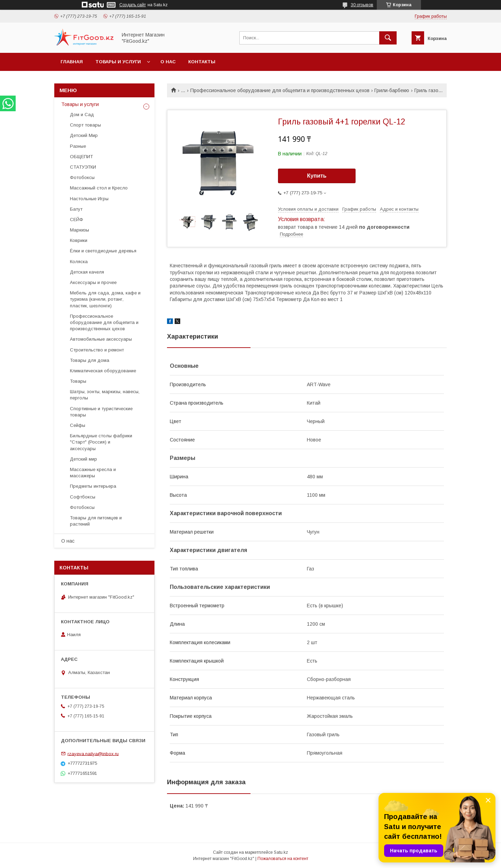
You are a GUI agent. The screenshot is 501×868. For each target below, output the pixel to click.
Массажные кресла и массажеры (93, 473)
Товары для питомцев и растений (96, 521)
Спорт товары (85, 125)
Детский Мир (84, 135)
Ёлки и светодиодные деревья (103, 251)
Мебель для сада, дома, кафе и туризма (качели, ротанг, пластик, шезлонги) (105, 299)
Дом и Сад (82, 115)
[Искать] (388, 38)
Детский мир (83, 459)
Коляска (79, 262)
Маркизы (79, 230)
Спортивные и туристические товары (101, 412)
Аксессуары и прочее (93, 282)
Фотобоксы (82, 177)
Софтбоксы (83, 497)
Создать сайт (133, 5)
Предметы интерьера (93, 486)
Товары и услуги (118, 62)
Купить (317, 176)
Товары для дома (90, 360)
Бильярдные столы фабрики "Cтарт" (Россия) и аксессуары (101, 442)
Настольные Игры (89, 199)
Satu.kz (281, 852)
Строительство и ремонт (97, 350)
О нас (168, 62)
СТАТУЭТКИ (83, 167)
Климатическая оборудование (103, 371)
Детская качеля (87, 272)
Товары (78, 381)
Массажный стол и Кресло (99, 188)
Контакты (202, 62)
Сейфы (78, 425)
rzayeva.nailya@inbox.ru (93, 753)
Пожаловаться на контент (283, 859)
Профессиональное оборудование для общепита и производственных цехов (280, 90)
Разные (78, 146)
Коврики (79, 240)
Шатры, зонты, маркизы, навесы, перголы (105, 395)
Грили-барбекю (392, 90)
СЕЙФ (77, 220)
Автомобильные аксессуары (101, 339)
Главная (72, 62)
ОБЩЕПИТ (81, 157)
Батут (76, 209)
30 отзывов (362, 5)
